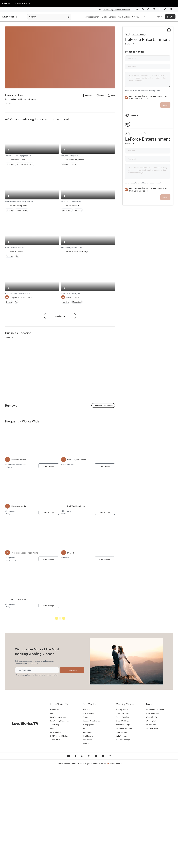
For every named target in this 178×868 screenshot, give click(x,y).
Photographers (88, 823)
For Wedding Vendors (58, 816)
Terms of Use (55, 838)
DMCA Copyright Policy (59, 835)
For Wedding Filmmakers (59, 820)
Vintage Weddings (122, 816)
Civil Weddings (121, 835)
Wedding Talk (151, 820)
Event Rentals (88, 835)
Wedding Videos (122, 808)
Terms (41, 774)
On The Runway (152, 827)
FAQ (52, 812)
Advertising (55, 823)
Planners (86, 842)
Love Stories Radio (153, 812)
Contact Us (54, 808)
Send (165, 105)
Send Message (49, 466)
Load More (60, 316)
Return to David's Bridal (17, 3)
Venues (85, 816)
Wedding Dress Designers (92, 820)
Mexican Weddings (123, 823)
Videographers (88, 812)
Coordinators (87, 831)
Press (52, 827)
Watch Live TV (152, 816)
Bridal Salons (87, 838)
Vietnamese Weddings (124, 827)
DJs (84, 827)
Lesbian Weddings (122, 812)
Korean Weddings (122, 820)
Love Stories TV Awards (155, 808)
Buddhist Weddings (123, 838)
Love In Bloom (151, 823)
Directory (86, 808)
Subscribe (72, 769)
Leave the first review (103, 405)
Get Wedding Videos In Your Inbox (115, 10)
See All (106, 619)
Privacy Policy (52, 774)
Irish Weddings (121, 831)
